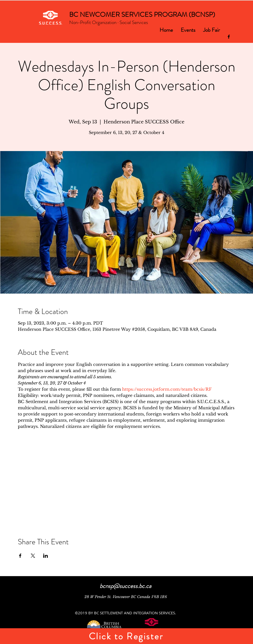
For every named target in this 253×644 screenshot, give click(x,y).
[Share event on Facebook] (20, 556)
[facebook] (229, 37)
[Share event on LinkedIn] (46, 556)
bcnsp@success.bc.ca (125, 586)
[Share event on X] (33, 556)
